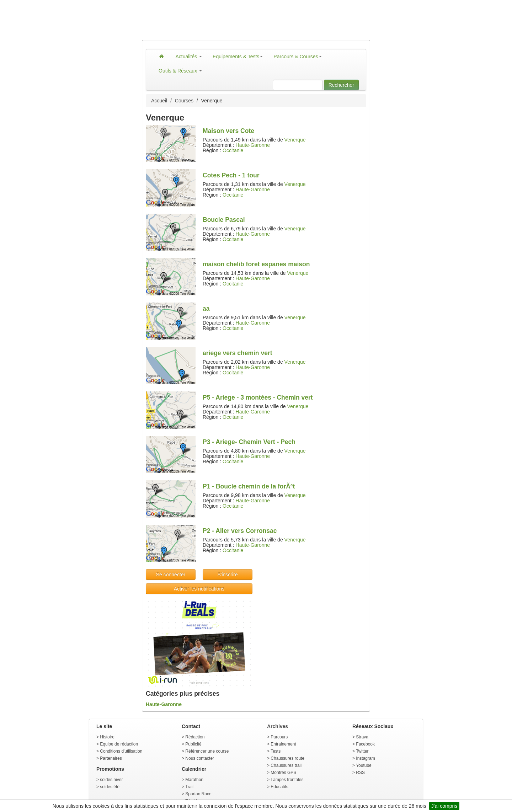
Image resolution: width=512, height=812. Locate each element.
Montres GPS (283, 773)
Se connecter (171, 575)
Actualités (189, 57)
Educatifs (279, 787)
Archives (278, 726)
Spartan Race (198, 794)
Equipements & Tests (238, 57)
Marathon (194, 780)
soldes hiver (111, 780)
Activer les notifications (199, 589)
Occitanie (233, 150)
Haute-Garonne (253, 145)
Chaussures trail (286, 765)
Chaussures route (287, 758)
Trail (189, 787)
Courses (184, 101)
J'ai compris (444, 806)
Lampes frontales (287, 780)
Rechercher (341, 85)
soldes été (110, 787)
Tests (276, 751)
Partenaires (111, 758)
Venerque (295, 140)
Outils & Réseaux (180, 71)
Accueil (159, 101)
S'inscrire (227, 575)
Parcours (279, 737)
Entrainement (283, 744)
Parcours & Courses (297, 57)
